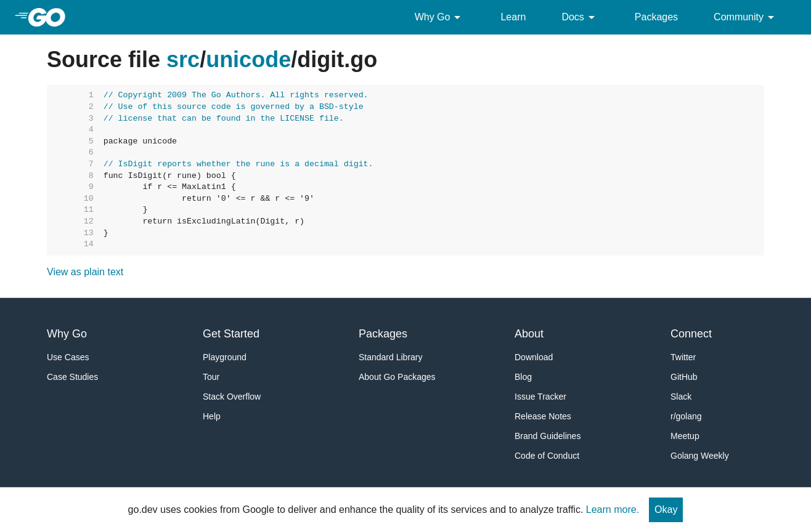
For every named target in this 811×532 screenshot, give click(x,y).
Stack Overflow (232, 397)
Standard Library (391, 357)
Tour (211, 377)
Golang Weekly (700, 456)
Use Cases (68, 357)
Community (746, 17)
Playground (225, 357)
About (529, 334)
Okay (666, 510)
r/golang (686, 416)
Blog (523, 377)
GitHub (684, 377)
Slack (681, 397)
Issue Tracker (540, 397)
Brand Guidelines (548, 436)
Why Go (440, 17)
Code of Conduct (547, 456)
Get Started (231, 334)
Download (534, 357)
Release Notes (543, 416)
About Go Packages (397, 377)
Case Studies (72, 377)
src (183, 59)
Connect (691, 334)
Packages (656, 17)
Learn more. (613, 510)
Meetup (685, 436)
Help (212, 416)
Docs (580, 17)
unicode (248, 59)
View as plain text (85, 272)
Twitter (683, 357)
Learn (513, 17)
